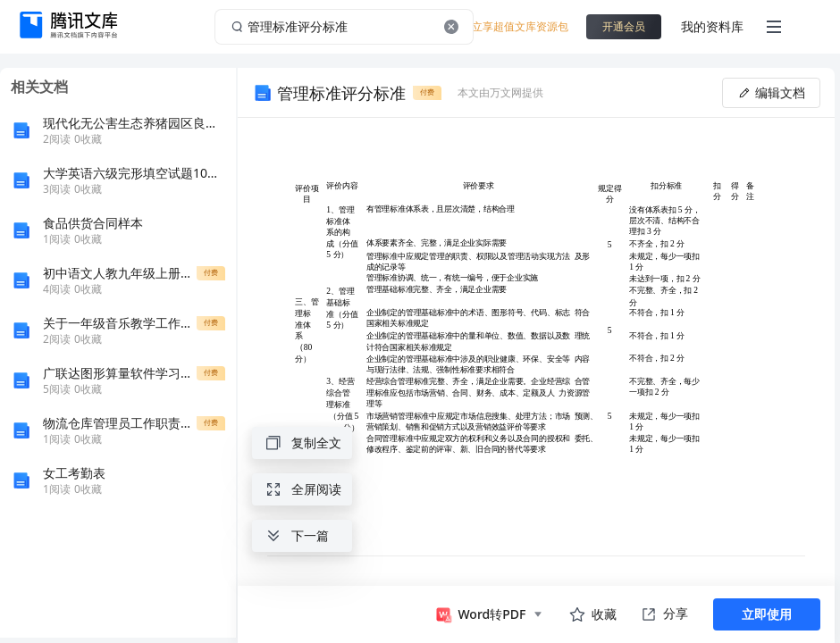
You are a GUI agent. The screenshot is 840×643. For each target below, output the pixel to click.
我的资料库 (712, 26)
